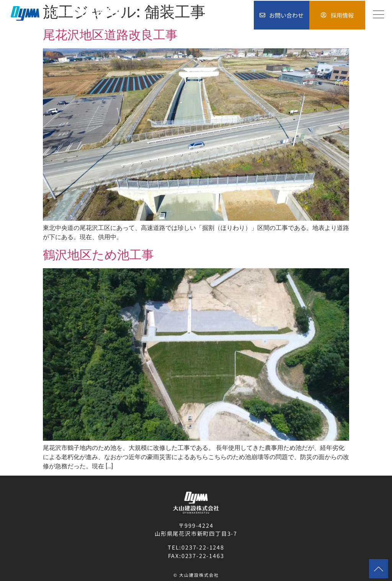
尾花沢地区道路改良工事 (110, 35)
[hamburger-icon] (379, 15)
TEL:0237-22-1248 (196, 547)
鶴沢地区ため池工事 (98, 255)
